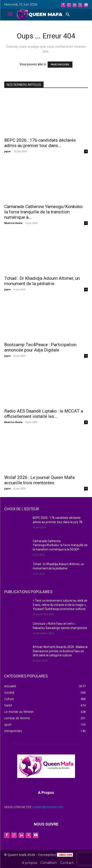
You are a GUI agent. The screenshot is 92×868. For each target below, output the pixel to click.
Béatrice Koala (13, 223)
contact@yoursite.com (48, 807)
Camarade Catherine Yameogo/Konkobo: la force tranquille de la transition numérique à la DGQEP (60, 545)
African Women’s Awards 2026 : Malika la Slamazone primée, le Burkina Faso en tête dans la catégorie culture (60, 651)
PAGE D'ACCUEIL (60, 65)
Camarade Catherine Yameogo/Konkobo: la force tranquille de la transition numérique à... (44, 212)
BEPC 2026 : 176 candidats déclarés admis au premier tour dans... (40, 143)
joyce (7, 151)
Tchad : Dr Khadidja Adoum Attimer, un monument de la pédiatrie (42, 281)
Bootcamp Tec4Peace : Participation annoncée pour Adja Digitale (40, 347)
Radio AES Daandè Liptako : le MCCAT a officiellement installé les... (44, 414)
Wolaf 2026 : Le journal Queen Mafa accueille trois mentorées (39, 480)
